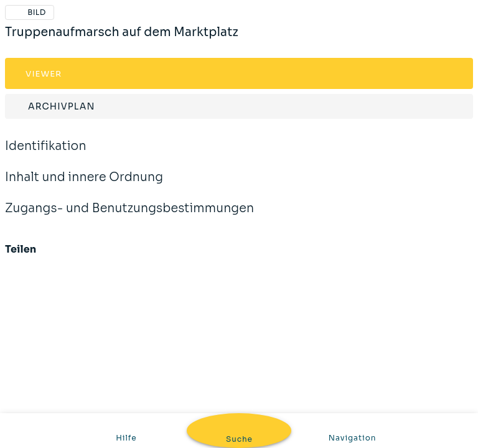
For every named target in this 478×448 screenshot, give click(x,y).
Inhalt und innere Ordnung (84, 185)
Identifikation (46, 154)
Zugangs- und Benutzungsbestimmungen (129, 217)
